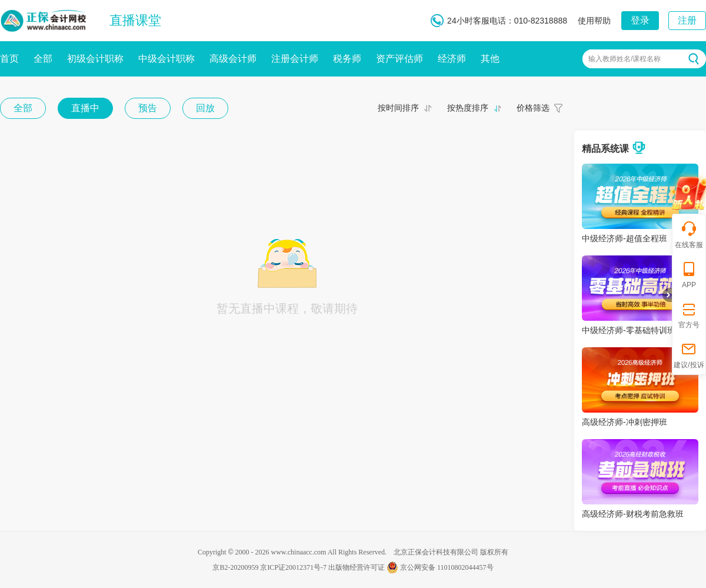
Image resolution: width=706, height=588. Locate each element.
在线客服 (689, 235)
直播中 (85, 108)
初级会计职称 (95, 59)
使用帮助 (594, 21)
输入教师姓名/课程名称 (625, 59)
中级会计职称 (166, 59)
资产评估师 (399, 59)
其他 (490, 59)
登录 (640, 20)
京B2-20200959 (235, 567)
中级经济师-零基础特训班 (629, 330)
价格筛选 (533, 108)
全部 (43, 59)
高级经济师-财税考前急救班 (633, 514)
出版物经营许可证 (357, 567)
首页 (9, 59)
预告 (148, 108)
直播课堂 (135, 20)
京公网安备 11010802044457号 (440, 567)
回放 (205, 108)
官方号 (689, 315)
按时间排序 (398, 108)
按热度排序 (468, 108)
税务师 (347, 59)
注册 (687, 20)
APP (689, 275)
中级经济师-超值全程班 (625, 238)
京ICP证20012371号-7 (293, 567)
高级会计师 (233, 59)
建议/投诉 (689, 355)
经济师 (452, 59)
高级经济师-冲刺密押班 (625, 422)
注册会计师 (295, 59)
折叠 (667, 295)
